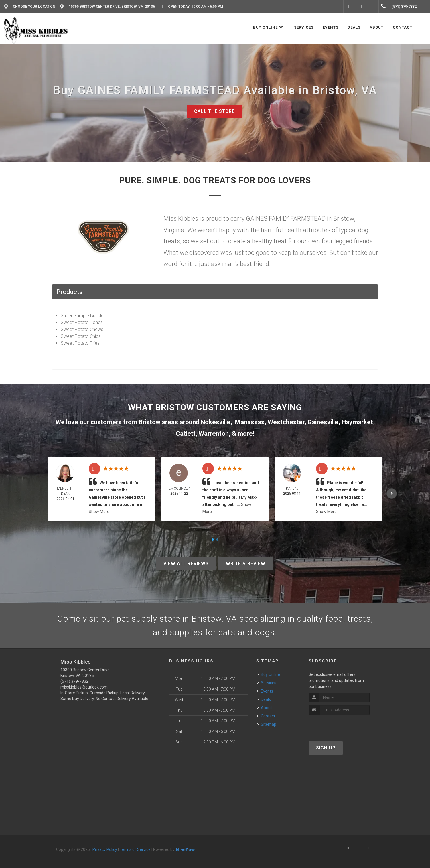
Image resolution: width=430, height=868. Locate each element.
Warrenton (214, 434)
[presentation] (339, 726)
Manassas (250, 422)
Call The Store (214, 111)
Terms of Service (135, 849)
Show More (99, 512)
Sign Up (326, 748)
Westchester (286, 422)
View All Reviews (186, 564)
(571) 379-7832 (74, 681)
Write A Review (246, 564)
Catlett (186, 434)
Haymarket (357, 422)
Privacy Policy (105, 849)
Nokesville (216, 422)
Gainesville (323, 422)
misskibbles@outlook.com (84, 687)
